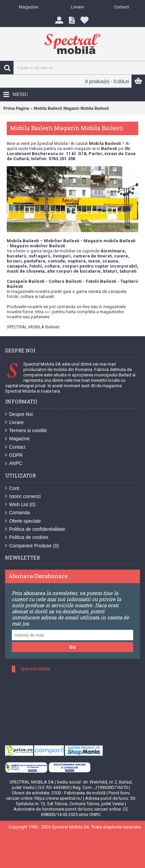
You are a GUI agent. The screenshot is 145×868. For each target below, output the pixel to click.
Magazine (17, 439)
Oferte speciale (23, 521)
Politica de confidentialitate (35, 529)
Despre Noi (19, 414)
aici (48, 312)
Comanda (17, 513)
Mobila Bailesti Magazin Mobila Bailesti (71, 108)
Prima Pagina (16, 108)
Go (72, 647)
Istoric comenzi (23, 497)
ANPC (14, 463)
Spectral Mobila (35, 669)
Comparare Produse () (32, 546)
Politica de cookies (27, 537)
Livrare (14, 423)
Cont (12, 488)
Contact (15, 447)
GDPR (14, 455)
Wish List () (20, 505)
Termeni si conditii (26, 431)
